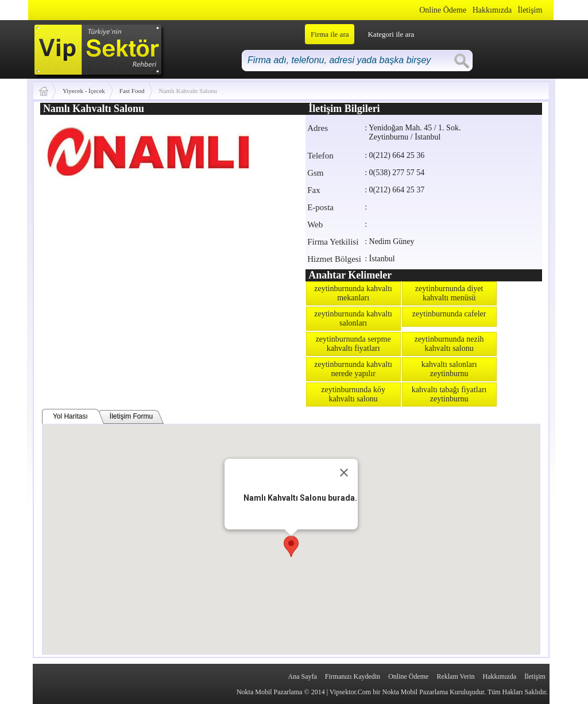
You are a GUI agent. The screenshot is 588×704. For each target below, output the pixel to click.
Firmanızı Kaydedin (353, 676)
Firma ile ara (330, 34)
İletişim (530, 10)
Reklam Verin (455, 676)
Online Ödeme (443, 10)
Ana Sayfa (302, 676)
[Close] (344, 473)
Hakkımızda (492, 10)
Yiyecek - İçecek (84, 91)
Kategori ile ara (391, 34)
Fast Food (132, 91)
